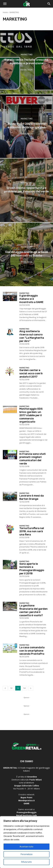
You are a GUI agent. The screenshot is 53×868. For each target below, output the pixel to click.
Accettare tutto (26, 847)
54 (24, 688)
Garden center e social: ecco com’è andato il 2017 (31, 373)
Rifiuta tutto (26, 862)
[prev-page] (5, 688)
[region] (26, 842)
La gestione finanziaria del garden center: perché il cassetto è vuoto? (33, 610)
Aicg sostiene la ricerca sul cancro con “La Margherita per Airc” (32, 336)
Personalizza (26, 854)
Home (5, 12)
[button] (5, 4)
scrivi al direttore (26, 783)
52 (11, 688)
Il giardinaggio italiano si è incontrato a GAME (31, 299)
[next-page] (31, 688)
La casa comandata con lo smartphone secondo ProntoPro (32, 651)
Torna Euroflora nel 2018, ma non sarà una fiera (32, 531)
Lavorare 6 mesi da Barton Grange (32, 497)
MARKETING (27, 55)
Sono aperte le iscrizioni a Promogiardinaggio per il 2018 (32, 569)
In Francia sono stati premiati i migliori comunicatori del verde (33, 459)
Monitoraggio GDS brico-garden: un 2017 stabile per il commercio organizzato (31, 415)
